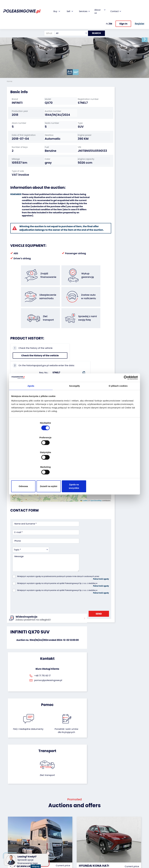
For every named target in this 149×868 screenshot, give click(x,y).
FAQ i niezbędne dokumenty (65, 601)
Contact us (82, 840)
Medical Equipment (12, 839)
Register (81, 844)
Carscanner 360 (62, 837)
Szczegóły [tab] (74, 410)
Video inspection (59, 825)
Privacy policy (84, 858)
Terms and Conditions (82, 853)
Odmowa (32, 464)
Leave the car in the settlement (38, 820)
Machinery (12, 844)
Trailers (10, 816)
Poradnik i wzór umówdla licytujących (84, 603)
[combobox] (69, 24)
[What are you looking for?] (48, 24)
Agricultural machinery (13, 832)
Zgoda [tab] (31, 410)
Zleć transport (121, 598)
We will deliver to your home (61, 832)
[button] (146, 39)
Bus (9, 820)
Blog (79, 816)
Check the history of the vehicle (23, 364)
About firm (82, 812)
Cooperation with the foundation (83, 823)
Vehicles (11, 812)
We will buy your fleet (38, 814)
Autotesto (58, 845)
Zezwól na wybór (74, 464)
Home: (10, 81)
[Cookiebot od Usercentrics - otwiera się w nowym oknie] (125, 402)
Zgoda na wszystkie (117, 464)
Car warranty (60, 816)
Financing (58, 812)
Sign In (123, 14)
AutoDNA (58, 841)
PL (107, 14)
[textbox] (69, 24)
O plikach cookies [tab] (118, 410)
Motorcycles (13, 848)
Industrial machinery (12, 825)
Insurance (58, 820)
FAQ (79, 848)
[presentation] (35, 543)
